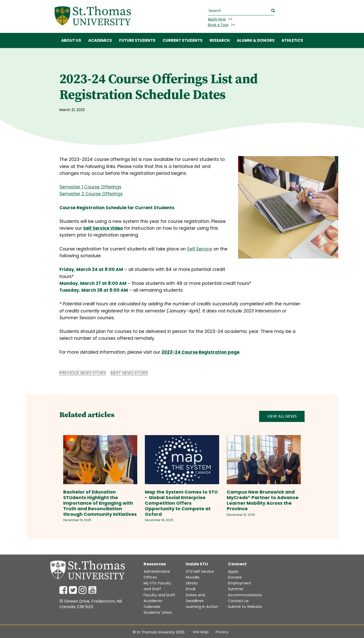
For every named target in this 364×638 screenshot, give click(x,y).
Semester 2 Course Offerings (91, 194)
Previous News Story (83, 373)
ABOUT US (71, 40)
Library (192, 583)
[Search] (240, 11)
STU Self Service (200, 571)
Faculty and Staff (159, 595)
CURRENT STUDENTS (183, 40)
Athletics (292, 40)
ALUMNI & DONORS (256, 40)
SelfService (200, 249)
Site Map (201, 632)
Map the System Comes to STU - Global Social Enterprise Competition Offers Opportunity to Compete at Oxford (181, 503)
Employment (240, 583)
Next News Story (129, 373)
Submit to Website (245, 607)
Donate (235, 577)
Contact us (238, 601)
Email (191, 589)
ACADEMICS (100, 40)
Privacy (222, 632)
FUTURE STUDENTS (137, 40)
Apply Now (217, 19)
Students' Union (158, 612)
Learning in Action (202, 607)
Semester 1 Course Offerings (90, 187)
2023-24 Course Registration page (200, 352)
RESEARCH (220, 40)
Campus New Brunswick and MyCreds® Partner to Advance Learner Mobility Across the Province (263, 500)
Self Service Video (103, 228)
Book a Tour (218, 25)
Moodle (193, 577)
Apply (233, 571)
